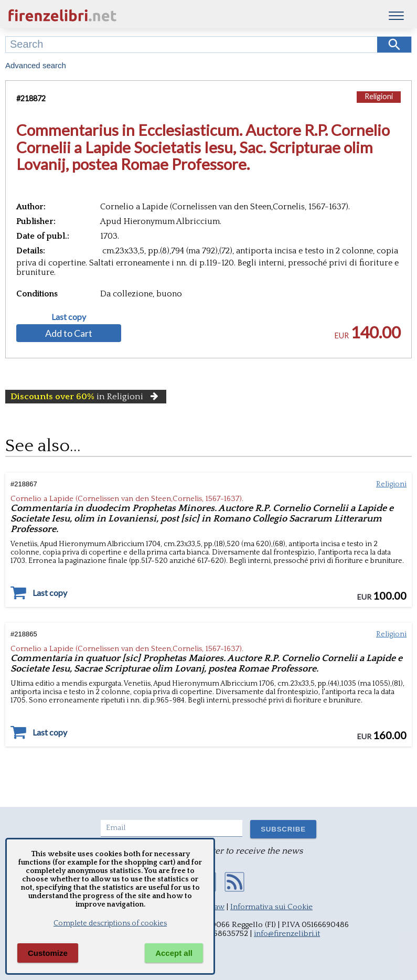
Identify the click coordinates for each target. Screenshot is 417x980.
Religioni (379, 96)
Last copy (69, 317)
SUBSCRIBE (283, 829)
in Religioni (86, 397)
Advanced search (36, 65)
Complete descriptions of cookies (110, 923)
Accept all (174, 953)
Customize (48, 953)
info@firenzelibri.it (287, 934)
